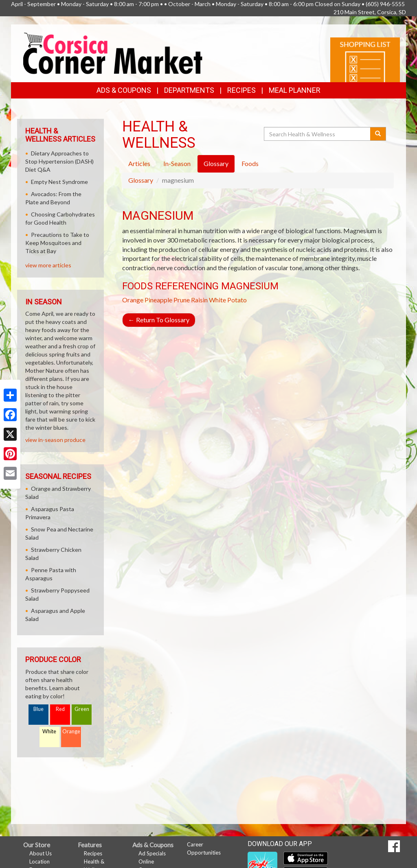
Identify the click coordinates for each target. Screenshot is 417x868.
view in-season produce (55, 440)
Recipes (241, 90)
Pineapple (158, 300)
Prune (182, 300)
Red (60, 709)
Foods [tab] (250, 163)
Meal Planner (295, 90)
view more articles (48, 265)
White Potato (228, 300)
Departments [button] (189, 90)
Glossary (141, 180)
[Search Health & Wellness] (318, 134)
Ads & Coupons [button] (124, 90)
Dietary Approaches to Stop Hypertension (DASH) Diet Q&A (59, 161)
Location (40, 861)
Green (82, 709)
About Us (41, 853)
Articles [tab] (139, 163)
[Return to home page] (113, 52)
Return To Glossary (159, 320)
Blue (38, 709)
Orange (133, 300)
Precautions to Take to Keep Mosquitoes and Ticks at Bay (57, 243)
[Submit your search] (378, 134)
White (49, 731)
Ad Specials (152, 853)
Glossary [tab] (216, 163)
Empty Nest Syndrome (59, 182)
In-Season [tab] (177, 163)
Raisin (199, 300)
